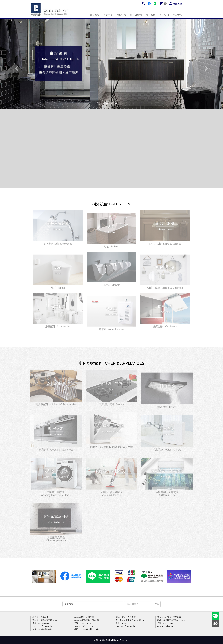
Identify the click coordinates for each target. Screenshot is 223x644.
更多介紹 (58, 225)
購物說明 (164, 15)
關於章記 (95, 15)
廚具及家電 (136, 15)
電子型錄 (151, 15)
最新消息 (108, 15)
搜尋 (157, 604)
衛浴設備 (121, 15)
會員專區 (177, 4)
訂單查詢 (177, 15)
